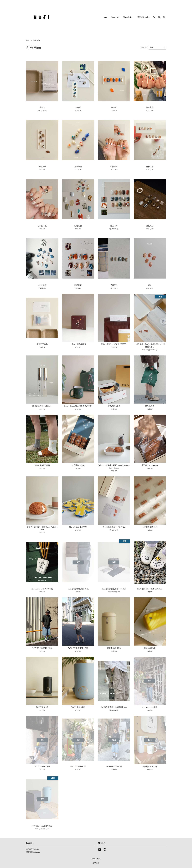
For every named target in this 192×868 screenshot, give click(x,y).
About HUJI (115, 17)
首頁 (28, 40)
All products (128, 17)
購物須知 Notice (143, 17)
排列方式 (144, 47)
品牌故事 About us (32, 849)
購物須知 (96, 863)
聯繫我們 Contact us (33, 852)
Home (105, 17)
